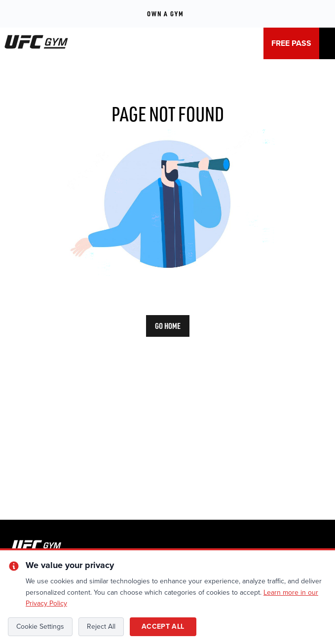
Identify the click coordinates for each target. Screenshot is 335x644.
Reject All (101, 626)
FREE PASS (291, 43)
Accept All (163, 626)
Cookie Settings (40, 626)
